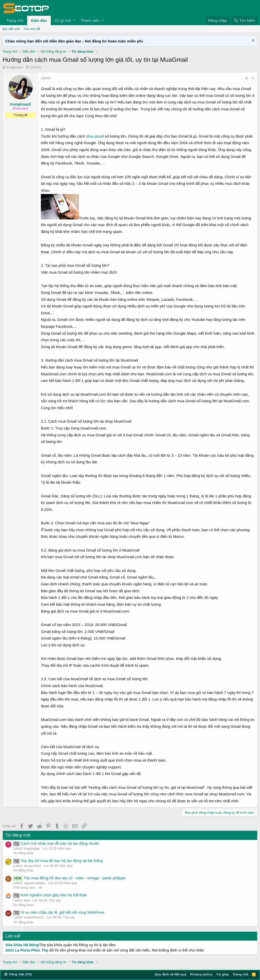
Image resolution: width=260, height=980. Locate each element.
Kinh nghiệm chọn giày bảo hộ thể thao (50, 895)
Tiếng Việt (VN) (18, 974)
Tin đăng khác (23, 853)
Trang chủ (15, 20)
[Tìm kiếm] (244, 20)
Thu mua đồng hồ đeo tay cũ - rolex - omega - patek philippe (69, 878)
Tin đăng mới (18, 835)
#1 (253, 78)
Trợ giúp (223, 974)
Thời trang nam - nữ (27, 888)
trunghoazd (15, 67)
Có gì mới (63, 20)
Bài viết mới (11, 29)
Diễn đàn (39, 20)
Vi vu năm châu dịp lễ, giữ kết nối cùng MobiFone (59, 912)
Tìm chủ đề (32, 29)
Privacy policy (201, 974)
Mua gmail (95, 136)
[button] (74, 20)
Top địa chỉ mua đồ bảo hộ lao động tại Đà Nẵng (58, 861)
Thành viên (90, 20)
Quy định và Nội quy (170, 974)
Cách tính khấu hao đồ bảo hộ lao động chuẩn (56, 843)
